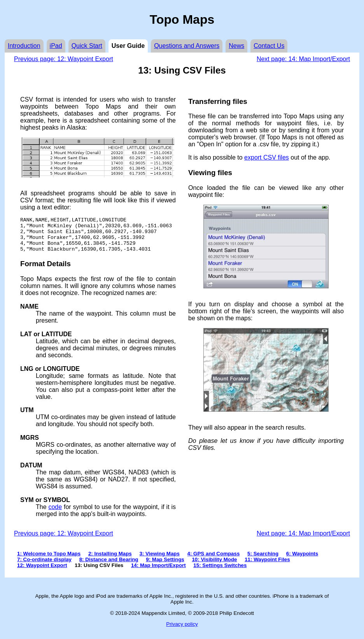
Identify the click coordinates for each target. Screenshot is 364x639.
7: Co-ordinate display (44, 566)
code (55, 514)
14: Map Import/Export (158, 572)
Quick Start (87, 46)
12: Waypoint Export (42, 572)
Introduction (24, 46)
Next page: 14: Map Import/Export (303, 59)
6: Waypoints (302, 561)
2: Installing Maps (110, 561)
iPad (56, 46)
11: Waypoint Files (267, 566)
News (236, 46)
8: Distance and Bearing (109, 566)
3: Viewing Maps (159, 561)
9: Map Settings (165, 566)
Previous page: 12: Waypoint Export (64, 59)
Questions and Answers (187, 46)
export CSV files (267, 157)
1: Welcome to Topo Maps (49, 561)
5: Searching (263, 561)
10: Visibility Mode (214, 566)
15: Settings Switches (220, 572)
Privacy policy (182, 631)
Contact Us (269, 46)
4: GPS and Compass (214, 561)
